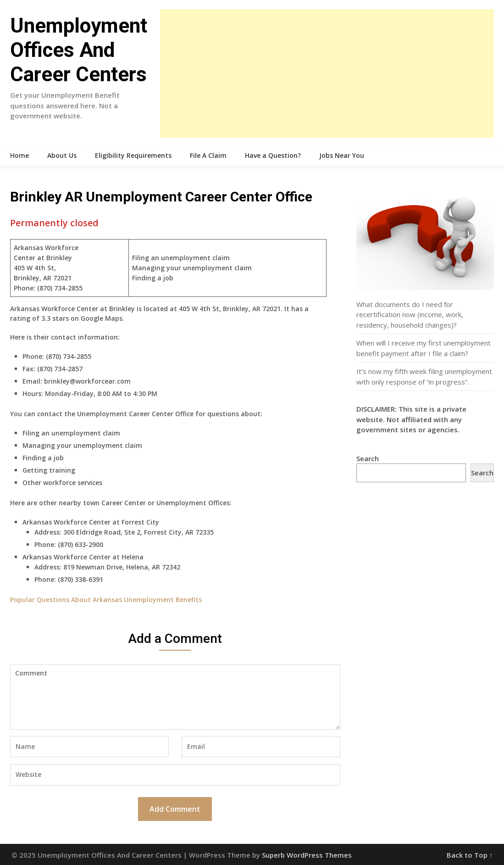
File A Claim (208, 155)
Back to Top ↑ (470, 855)
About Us (62, 155)
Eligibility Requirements (133, 155)
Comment (175, 697)
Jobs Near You (342, 155)
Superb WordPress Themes (307, 855)
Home (19, 155)
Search (368, 458)
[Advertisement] (327, 73)
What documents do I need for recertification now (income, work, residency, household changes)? (410, 315)
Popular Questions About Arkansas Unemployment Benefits (106, 600)
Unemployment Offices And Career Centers (79, 50)
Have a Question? (273, 155)
